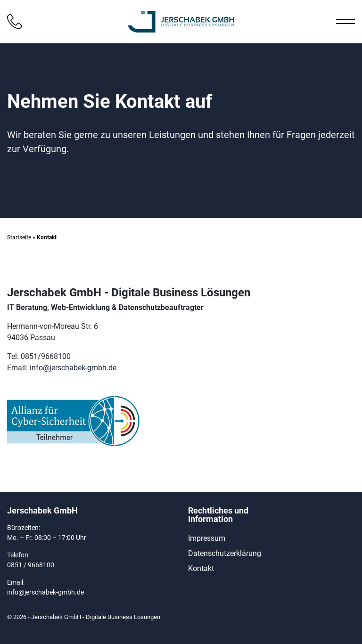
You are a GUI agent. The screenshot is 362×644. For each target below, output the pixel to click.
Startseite (19, 237)
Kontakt (201, 568)
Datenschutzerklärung (225, 553)
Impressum (207, 538)
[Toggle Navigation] (341, 22)
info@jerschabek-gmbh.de (73, 368)
